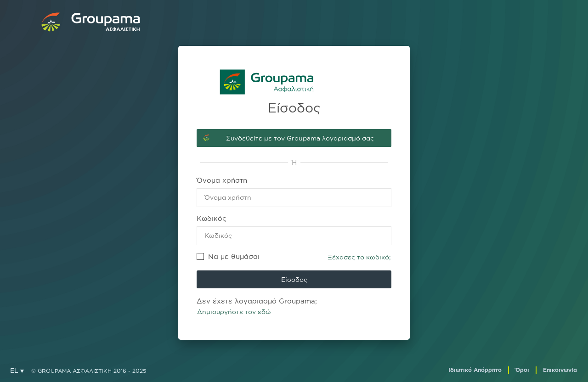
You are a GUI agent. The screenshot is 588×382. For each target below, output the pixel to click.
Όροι (522, 370)
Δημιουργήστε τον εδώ (234, 312)
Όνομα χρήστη (222, 180)
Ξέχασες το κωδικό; (359, 257)
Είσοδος (294, 279)
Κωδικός (212, 218)
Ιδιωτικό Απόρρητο (475, 370)
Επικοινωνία (560, 370)
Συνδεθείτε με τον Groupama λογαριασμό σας (300, 138)
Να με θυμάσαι (228, 256)
